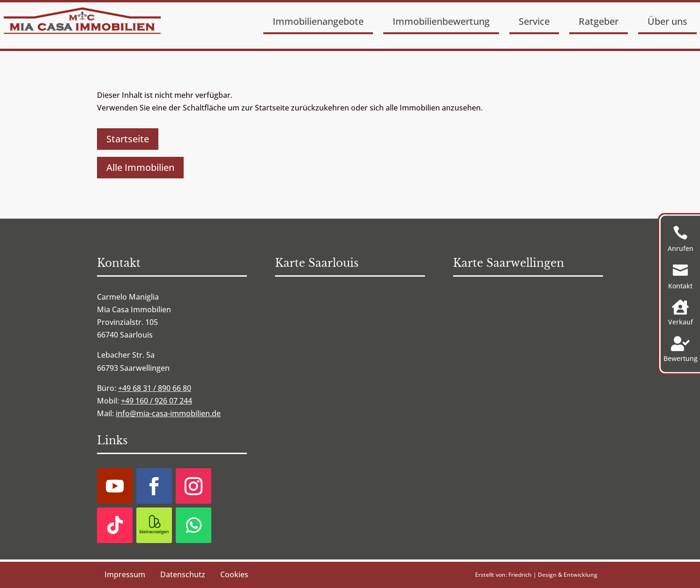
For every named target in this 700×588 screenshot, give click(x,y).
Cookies (234, 574)
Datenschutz (183, 574)
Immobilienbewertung (441, 21)
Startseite (128, 139)
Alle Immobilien (140, 167)
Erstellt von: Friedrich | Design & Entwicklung (536, 575)
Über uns (667, 21)
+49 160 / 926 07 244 (156, 401)
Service (534, 21)
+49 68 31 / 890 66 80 (155, 388)
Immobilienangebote (318, 21)
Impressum (125, 574)
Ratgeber (599, 21)
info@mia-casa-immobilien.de (168, 413)
